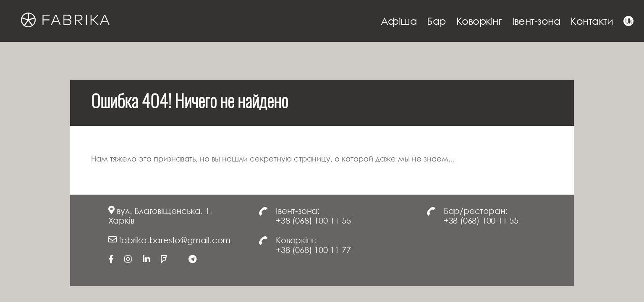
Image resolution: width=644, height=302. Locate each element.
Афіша (399, 21)
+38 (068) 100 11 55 (313, 220)
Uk (629, 21)
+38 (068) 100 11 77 (313, 250)
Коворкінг (479, 21)
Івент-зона (536, 21)
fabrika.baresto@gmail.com (175, 240)
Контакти (592, 21)
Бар (436, 21)
